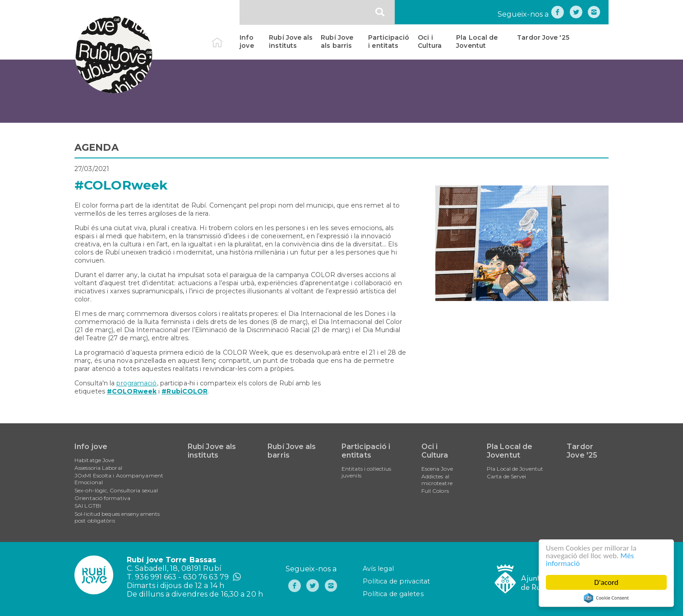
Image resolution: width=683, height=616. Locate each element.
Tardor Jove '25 (543, 37)
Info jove (247, 42)
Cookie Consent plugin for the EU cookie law (606, 598)
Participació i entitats (389, 42)
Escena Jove (437, 469)
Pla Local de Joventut (477, 42)
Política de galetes (393, 594)
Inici (225, 37)
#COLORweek (132, 391)
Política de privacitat (396, 581)
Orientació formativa (102, 498)
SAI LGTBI (88, 506)
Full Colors (435, 491)
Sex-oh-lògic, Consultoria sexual (116, 490)
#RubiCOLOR (185, 391)
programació (136, 383)
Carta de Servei (507, 476)
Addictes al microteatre (437, 480)
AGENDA (97, 147)
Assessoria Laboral (98, 468)
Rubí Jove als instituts (291, 42)
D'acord (606, 582)
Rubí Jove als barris (337, 42)
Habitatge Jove (94, 460)
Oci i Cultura (430, 42)
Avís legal (378, 569)
